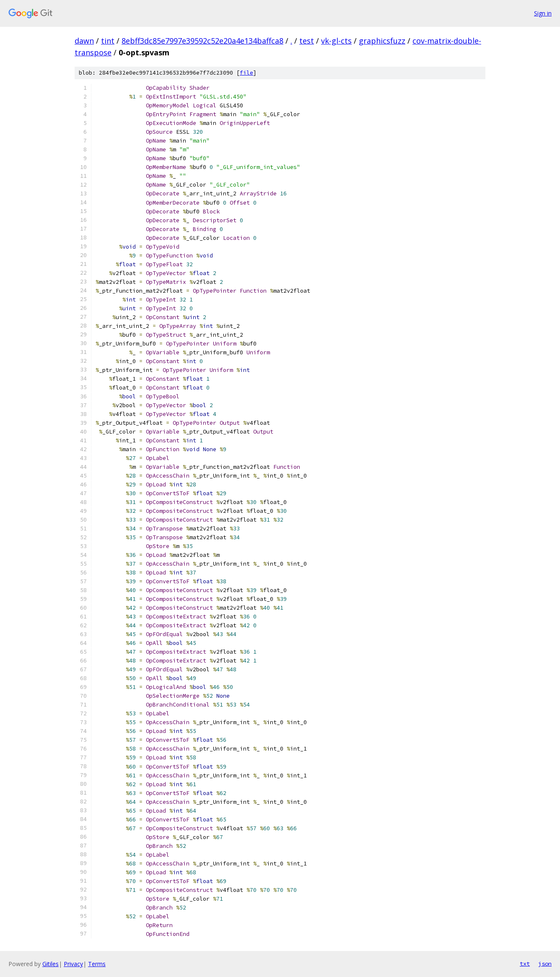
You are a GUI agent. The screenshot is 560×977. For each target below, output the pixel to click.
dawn (84, 41)
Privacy (73, 964)
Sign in (543, 13)
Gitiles (51, 964)
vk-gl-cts (336, 41)
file (246, 73)
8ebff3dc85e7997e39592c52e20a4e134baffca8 (202, 41)
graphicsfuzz (382, 41)
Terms (97, 964)
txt (525, 964)
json (545, 964)
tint (108, 41)
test (307, 41)
